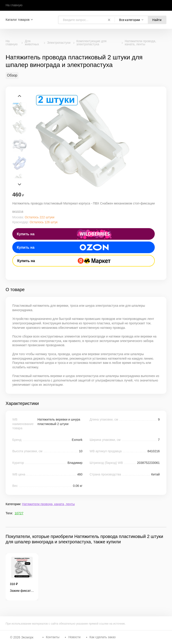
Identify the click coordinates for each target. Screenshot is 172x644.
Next (19, 184)
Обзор (12, 75)
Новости (74, 637)
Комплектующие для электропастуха (91, 43)
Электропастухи (59, 43)
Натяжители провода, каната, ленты (140, 43)
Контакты (53, 637)
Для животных (32, 43)
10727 (19, 513)
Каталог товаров (18, 20)
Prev (19, 96)
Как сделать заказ (103, 637)
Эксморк (27, 637)
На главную (14, 5)
